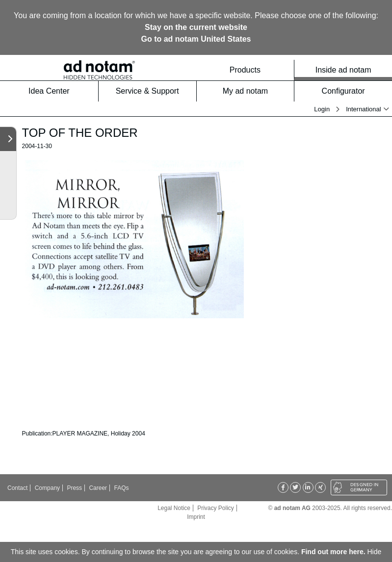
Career (98, 488)
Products (259, 70)
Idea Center (60, 91)
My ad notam (256, 91)
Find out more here (332, 552)
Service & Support (153, 91)
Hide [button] (375, 552)
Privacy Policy (216, 508)
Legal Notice (174, 508)
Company (47, 488)
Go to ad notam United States (196, 39)
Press (74, 488)
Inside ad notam (351, 70)
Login (322, 109)
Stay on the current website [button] (196, 27)
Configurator (354, 91)
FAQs (121, 488)
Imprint (196, 517)
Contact (17, 488)
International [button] (364, 109)
